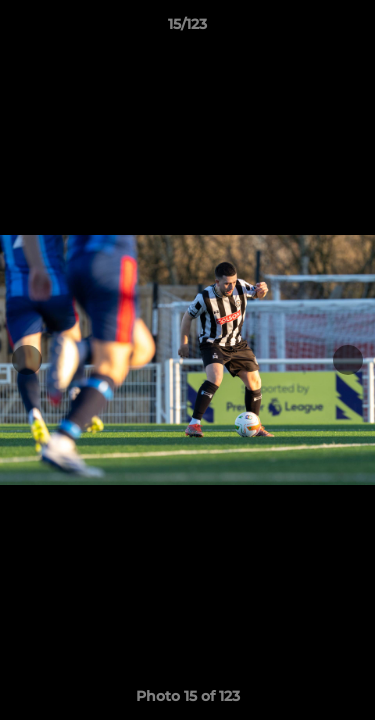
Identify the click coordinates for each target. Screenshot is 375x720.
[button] (351, 29)
